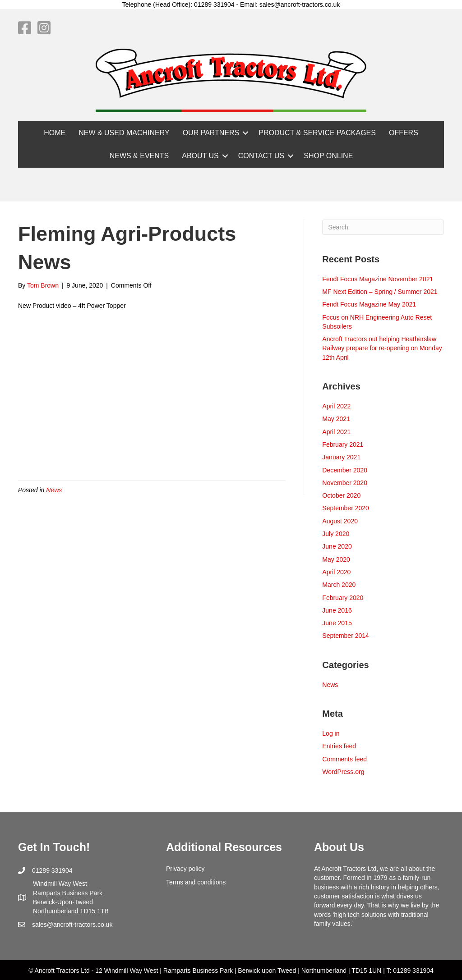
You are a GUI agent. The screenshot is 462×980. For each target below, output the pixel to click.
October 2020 (341, 495)
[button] (245, 133)
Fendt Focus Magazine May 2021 (369, 304)
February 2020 (343, 598)
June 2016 (337, 610)
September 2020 (346, 508)
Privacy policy (185, 869)
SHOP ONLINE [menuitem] (328, 156)
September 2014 (346, 636)
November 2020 (345, 483)
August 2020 (340, 521)
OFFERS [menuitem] (404, 133)
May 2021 (336, 419)
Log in (331, 733)
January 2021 (341, 457)
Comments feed (344, 759)
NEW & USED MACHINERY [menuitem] (124, 133)
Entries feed (339, 746)
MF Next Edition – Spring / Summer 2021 (380, 292)
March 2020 (339, 585)
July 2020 (336, 534)
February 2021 (343, 444)
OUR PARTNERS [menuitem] (211, 133)
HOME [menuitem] (55, 133)
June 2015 (337, 623)
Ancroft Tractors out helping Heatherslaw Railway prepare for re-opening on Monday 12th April (382, 348)
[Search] (383, 227)
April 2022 (336, 406)
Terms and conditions (196, 882)
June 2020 (337, 546)
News (54, 490)
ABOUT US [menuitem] (200, 156)
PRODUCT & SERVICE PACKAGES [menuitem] (317, 133)
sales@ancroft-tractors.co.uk (72, 925)
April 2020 (336, 572)
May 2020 (336, 559)
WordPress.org (343, 772)
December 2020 (345, 470)
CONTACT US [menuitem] (261, 156)
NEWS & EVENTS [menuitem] (139, 156)
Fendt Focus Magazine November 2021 (378, 279)
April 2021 (336, 432)
